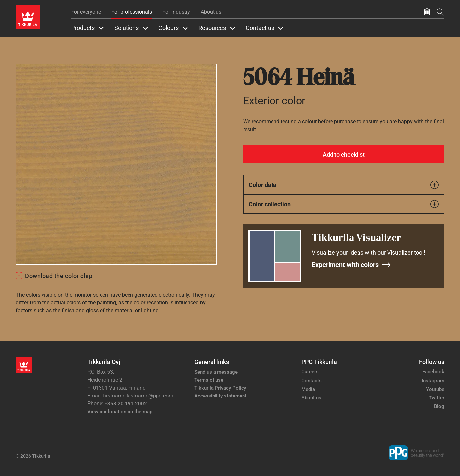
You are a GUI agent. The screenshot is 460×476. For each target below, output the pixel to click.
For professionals (132, 12)
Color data (344, 185)
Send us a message (216, 372)
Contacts (312, 381)
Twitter (436, 398)
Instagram (433, 381)
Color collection (344, 204)
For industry (176, 12)
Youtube (435, 389)
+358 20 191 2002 (126, 404)
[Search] (440, 12)
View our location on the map (120, 412)
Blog (439, 406)
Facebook (433, 372)
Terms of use (209, 380)
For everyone (86, 12)
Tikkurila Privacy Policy (220, 388)
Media (308, 389)
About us (211, 12)
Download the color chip (59, 276)
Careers (310, 372)
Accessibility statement (220, 396)
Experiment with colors (351, 265)
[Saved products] (427, 12)
